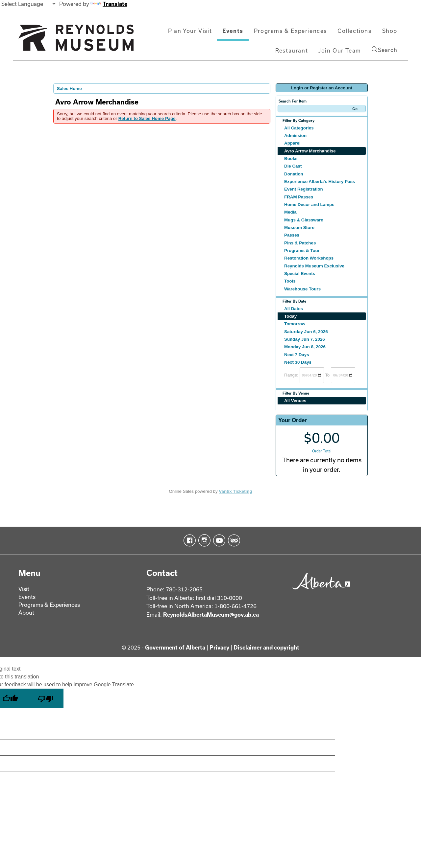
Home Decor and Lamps (309, 205)
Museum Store (299, 228)
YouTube (218, 540)
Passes (292, 235)
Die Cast (293, 166)
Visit (24, 589)
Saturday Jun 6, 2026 (306, 332)
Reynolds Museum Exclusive (314, 266)
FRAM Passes (299, 197)
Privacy (219, 647)
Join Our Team (340, 50)
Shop (390, 31)
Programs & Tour (302, 251)
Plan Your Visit (190, 31)
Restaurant (292, 50)
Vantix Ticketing (235, 491)
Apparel (292, 143)
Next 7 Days (297, 355)
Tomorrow (295, 324)
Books (291, 159)
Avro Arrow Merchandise (310, 151)
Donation (294, 174)
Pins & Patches (300, 243)
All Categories (299, 128)
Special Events (300, 274)
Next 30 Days (298, 362)
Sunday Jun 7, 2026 (305, 339)
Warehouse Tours (302, 289)
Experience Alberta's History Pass (320, 182)
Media (290, 212)
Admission (295, 136)
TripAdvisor (233, 540)
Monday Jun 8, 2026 (305, 347)
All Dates (294, 309)
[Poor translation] (46, 698)
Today (290, 316)
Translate (109, 4)
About (26, 613)
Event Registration (304, 189)
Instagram (203, 540)
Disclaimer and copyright (266, 647)
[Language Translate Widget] (28, 4)
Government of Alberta (175, 647)
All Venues (295, 401)
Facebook (188, 540)
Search (384, 50)
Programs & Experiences (290, 31)
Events (233, 31)
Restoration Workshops (309, 258)
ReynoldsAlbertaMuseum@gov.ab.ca (211, 615)
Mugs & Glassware (304, 220)
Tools (290, 281)
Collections (355, 31)
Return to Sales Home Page (147, 118)
